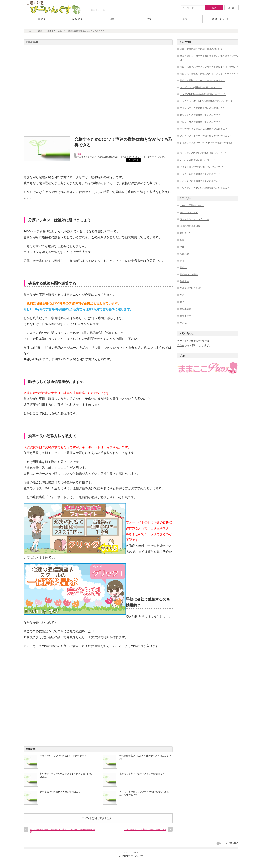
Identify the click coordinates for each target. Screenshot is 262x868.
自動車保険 (186, 309)
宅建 (40, 31)
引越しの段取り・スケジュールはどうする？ (202, 80)
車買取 (42, 19)
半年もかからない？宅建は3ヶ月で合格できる (63, 756)
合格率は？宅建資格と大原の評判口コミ (60, 792)
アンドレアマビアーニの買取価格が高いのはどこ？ (206, 136)
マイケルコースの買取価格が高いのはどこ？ (202, 108)
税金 (182, 302)
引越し (113, 19)
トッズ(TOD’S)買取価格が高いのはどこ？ (201, 87)
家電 (182, 261)
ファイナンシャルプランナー (195, 219)
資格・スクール (221, 19)
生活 (185, 19)
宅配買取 (77, 19)
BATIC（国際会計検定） (192, 205)
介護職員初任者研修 (190, 226)
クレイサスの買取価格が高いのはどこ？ (200, 122)
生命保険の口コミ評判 (191, 288)
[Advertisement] (98, 92)
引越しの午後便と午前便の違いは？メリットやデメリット (209, 74)
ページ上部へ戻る (229, 843)
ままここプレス (131, 852)
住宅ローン (186, 233)
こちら (181, 345)
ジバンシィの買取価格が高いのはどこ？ (200, 181)
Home (29, 31)
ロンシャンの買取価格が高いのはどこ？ (200, 115)
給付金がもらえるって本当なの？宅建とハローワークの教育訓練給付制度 (62, 831)
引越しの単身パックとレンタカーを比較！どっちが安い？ (209, 67)
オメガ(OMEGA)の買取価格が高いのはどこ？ (203, 94)
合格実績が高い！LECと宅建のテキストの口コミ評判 (145, 757)
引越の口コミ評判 (189, 274)
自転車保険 (186, 316)
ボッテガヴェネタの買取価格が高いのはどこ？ (204, 129)
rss (232, 8)
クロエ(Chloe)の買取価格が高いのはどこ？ (202, 167)
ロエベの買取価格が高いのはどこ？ (198, 160)
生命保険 (184, 281)
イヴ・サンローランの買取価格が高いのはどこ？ (205, 188)
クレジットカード (189, 212)
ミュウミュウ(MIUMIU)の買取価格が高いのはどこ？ (206, 101)
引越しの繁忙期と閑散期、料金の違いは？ (201, 49)
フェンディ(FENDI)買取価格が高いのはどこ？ (203, 153)
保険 (149, 19)
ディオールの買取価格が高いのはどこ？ (200, 174)
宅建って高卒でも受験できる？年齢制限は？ (142, 774)
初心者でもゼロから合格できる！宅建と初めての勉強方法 (66, 775)
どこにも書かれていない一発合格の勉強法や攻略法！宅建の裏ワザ (144, 793)
